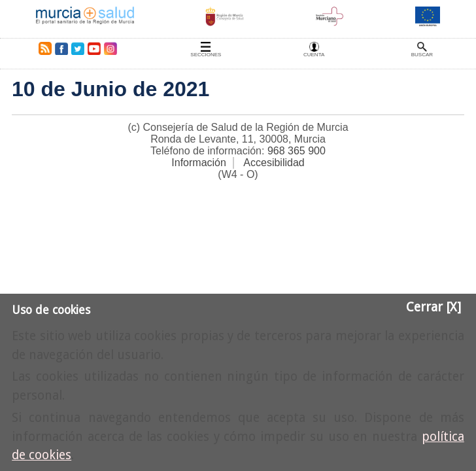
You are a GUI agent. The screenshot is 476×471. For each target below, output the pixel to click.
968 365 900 (297, 151)
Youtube (93, 48)
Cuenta (314, 55)
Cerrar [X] (433, 307)
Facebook (61, 48)
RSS (42, 48)
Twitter (78, 48)
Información (199, 163)
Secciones (206, 55)
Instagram (110, 48)
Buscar (422, 55)
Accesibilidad (274, 163)
